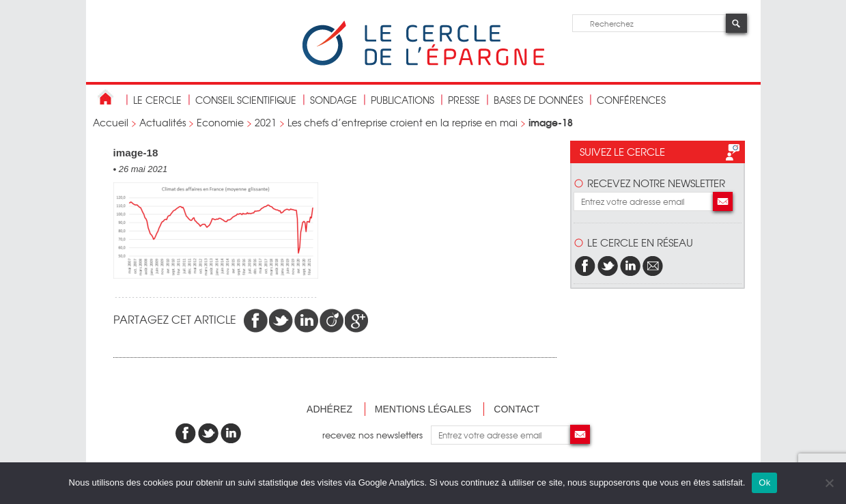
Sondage (334, 100)
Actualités (163, 122)
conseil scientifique (246, 100)
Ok (764, 482)
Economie (220, 122)
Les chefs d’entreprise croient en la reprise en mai (403, 122)
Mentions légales (423, 409)
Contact (517, 409)
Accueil (111, 122)
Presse (464, 100)
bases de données (538, 100)
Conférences (631, 100)
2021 (266, 122)
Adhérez (329, 409)
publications (403, 100)
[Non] (829, 483)
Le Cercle (157, 100)
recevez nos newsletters (377, 435)
